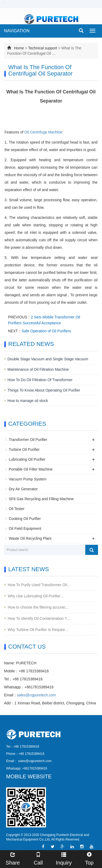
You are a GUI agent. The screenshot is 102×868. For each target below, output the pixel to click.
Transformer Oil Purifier (28, 440)
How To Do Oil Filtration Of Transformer (40, 380)
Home (19, 48)
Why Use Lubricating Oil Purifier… (36, 596)
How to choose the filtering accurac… (39, 607)
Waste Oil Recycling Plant (30, 538)
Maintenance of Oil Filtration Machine (38, 369)
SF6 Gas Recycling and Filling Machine (41, 499)
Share (13, 858)
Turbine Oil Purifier (24, 449)
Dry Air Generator (23, 489)
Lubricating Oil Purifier (27, 459)
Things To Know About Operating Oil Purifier (44, 390)
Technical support (43, 48)
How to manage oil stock (28, 401)
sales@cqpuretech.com (37, 695)
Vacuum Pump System (27, 479)
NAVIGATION (17, 31)
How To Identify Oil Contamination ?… (39, 618)
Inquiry (64, 858)
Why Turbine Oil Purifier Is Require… (38, 630)
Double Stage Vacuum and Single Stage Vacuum (48, 359)
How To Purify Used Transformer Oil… (39, 585)
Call (38, 858)
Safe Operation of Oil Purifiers (46, 331)
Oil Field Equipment (25, 528)
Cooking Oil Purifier (25, 519)
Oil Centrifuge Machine (43, 132)
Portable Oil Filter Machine (31, 469)
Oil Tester (17, 509)
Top (89, 858)
